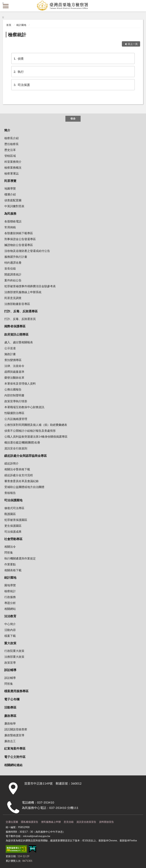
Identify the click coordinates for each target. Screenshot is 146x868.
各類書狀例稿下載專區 (19, 233)
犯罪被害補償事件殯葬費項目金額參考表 (30, 286)
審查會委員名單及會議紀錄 (21, 481)
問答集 (9, 552)
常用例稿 (10, 227)
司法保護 (21, 85)
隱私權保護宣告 (30, 822)
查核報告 (10, 493)
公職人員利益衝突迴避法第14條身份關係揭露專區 (36, 436)
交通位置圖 (12, 822)
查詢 (140, 6)
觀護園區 (10, 514)
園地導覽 (10, 585)
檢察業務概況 (13, 167)
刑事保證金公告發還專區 (20, 239)
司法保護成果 (13, 532)
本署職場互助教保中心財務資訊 (24, 407)
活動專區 (10, 707)
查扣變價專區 (13, 360)
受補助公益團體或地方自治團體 (24, 487)
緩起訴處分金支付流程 (19, 475)
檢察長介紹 (12, 138)
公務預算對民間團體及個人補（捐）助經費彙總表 (36, 425)
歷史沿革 (10, 150)
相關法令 (10, 547)
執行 (18, 72)
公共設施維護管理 (16, 419)
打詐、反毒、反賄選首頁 (20, 319)
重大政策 (10, 643)
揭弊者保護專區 (15, 326)
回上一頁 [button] (133, 44)
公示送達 (10, 348)
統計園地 (21, 25)
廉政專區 (10, 716)
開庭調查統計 (13, 274)
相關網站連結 (13, 765)
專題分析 (10, 603)
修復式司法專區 (14, 508)
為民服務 (10, 213)
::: (3, 3)
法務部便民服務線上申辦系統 (23, 292)
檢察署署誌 (12, 173)
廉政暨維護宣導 (14, 735)
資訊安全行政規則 (16, 448)
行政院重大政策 (14, 651)
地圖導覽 (10, 188)
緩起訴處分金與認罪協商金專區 (25, 456)
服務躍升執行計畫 (16, 257)
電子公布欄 (12, 699)
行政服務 (10, 597)
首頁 (9, 25)
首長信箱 (10, 268)
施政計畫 (10, 354)
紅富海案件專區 (15, 748)
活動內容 (10, 630)
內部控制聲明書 (14, 395)
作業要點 (10, 564)
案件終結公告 (13, 280)
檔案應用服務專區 (16, 691)
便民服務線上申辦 (51, 822)
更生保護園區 (13, 526)
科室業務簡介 (13, 162)
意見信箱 (69, 822)
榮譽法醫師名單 (14, 378)
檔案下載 (10, 636)
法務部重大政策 (14, 657)
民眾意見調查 (13, 298)
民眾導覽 (10, 181)
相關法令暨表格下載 (17, 469)
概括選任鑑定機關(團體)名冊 (22, 442)
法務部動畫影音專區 (17, 304)
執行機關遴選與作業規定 (20, 558)
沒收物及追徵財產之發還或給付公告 (27, 251)
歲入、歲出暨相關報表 (19, 342)
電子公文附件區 (15, 757)
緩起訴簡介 (12, 463)
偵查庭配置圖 (13, 200)
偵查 (18, 58)
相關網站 (10, 609)
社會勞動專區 (13, 539)
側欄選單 (6, 6)
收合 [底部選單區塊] (73, 118)
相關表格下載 (13, 570)
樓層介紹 (10, 194)
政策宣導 (10, 663)
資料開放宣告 (106, 822)
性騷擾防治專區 (14, 413)
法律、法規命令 (14, 366)
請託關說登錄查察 (16, 729)
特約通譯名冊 (13, 263)
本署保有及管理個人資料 (20, 383)
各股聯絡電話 (13, 221)
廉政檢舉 (10, 723)
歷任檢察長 (12, 144)
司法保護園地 (13, 500)
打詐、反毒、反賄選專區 (21, 311)
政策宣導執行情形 (16, 401)
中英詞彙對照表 (14, 206)
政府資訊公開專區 (16, 334)
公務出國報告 (13, 389)
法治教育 (10, 616)
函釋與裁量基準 (14, 372)
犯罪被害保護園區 (16, 520)
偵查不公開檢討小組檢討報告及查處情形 (30, 431)
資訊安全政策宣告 (86, 822)
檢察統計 (17, 35)
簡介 (7, 130)
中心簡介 (10, 624)
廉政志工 (10, 741)
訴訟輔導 (10, 670)
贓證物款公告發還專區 (19, 245)
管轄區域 (10, 156)
